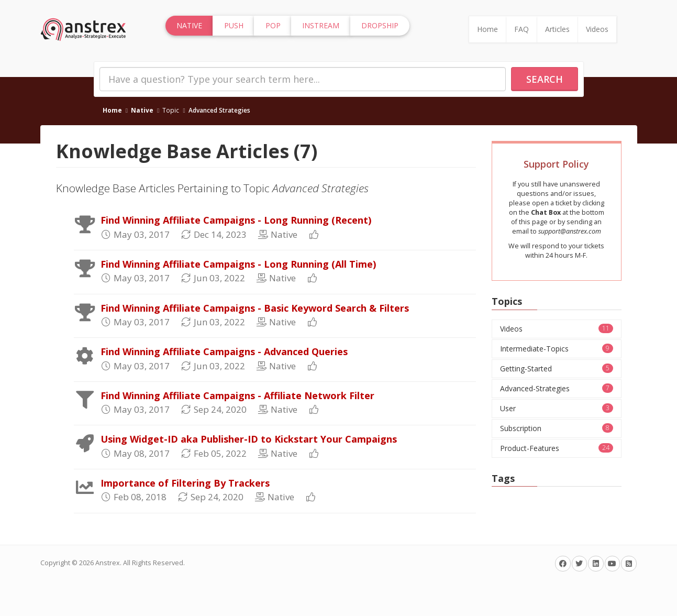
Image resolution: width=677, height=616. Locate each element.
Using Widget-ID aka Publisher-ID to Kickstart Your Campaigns (249, 439)
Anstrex (108, 563)
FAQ (521, 29)
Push (234, 25)
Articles (557, 29)
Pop (273, 25)
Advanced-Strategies (557, 388)
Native (142, 110)
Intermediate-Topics (557, 349)
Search (545, 79)
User (557, 408)
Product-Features (557, 448)
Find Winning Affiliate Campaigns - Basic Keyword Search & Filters (255, 308)
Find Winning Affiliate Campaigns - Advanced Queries (224, 351)
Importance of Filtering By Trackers (185, 483)
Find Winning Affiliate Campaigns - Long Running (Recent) (236, 220)
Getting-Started (557, 368)
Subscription (557, 428)
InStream (321, 25)
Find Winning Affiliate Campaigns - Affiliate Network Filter (237, 395)
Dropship (380, 25)
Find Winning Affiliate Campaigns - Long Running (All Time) (238, 264)
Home (487, 29)
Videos (597, 29)
